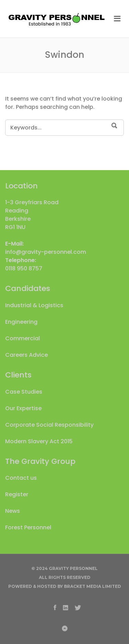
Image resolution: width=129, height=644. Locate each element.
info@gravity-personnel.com (46, 252)
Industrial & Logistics (34, 305)
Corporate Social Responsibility (49, 425)
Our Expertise (23, 408)
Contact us (21, 478)
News (13, 511)
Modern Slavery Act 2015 (39, 441)
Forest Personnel (28, 527)
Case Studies (24, 392)
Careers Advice (26, 355)
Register (17, 494)
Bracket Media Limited (93, 586)
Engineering (21, 322)
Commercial (23, 338)
